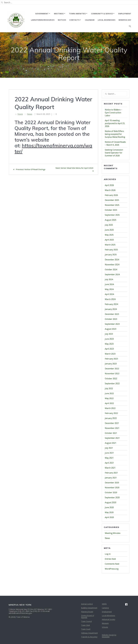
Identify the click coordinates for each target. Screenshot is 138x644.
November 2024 (112, 265)
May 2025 (109, 235)
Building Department (89, 608)
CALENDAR (90, 20)
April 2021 (109, 463)
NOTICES (62, 20)
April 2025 (109, 240)
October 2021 (111, 433)
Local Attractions (108, 616)
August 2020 (111, 502)
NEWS (104, 604)
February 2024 (111, 304)
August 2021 (111, 443)
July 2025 (109, 225)
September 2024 (112, 274)
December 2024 (112, 260)
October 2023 (111, 319)
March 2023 (110, 354)
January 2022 (111, 418)
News (30, 114)
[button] (130, 27)
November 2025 (112, 205)
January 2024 (111, 309)
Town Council (86, 621)
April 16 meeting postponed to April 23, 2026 (115, 123)
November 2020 (112, 488)
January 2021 (111, 478)
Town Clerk (86, 625)
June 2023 (109, 339)
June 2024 (109, 284)
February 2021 (111, 473)
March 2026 (110, 190)
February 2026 (111, 195)
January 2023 (111, 364)
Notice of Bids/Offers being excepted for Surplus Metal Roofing (115, 134)
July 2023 (109, 334)
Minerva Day (125, 20)
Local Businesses (107, 20)
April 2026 (109, 185)
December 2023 (112, 314)
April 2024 (109, 294)
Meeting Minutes (113, 533)
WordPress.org (112, 569)
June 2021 (109, 453)
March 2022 (110, 408)
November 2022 (112, 374)
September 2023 (112, 324)
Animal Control (87, 604)
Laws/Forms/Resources (43, 20)
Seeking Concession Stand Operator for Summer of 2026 (114, 153)
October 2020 (111, 493)
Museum (105, 623)
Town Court (86, 629)
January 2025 (111, 255)
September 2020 (112, 497)
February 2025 (111, 250)
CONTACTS (74, 20)
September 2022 (112, 383)
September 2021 (112, 438)
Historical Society (109, 619)
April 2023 (109, 349)
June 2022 (109, 393)
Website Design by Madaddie (109, 636)
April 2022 (109, 403)
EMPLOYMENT (125, 14)
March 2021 (110, 468)
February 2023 (111, 359)
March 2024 (110, 299)
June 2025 (109, 230)
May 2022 (109, 398)
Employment (107, 612)
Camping (105, 608)
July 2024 (109, 279)
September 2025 (112, 215)
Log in (108, 554)
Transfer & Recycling (89, 637)
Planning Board (87, 612)
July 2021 (109, 448)
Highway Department (89, 633)
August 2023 (111, 329)
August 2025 (111, 220)
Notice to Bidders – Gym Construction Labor (113, 113)
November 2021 (112, 428)
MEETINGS (59, 14)
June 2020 (109, 507)
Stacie (20, 114)
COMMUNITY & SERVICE (102, 14)
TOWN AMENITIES (77, 14)
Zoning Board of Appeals (88, 616)
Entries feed (110, 559)
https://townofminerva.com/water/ (53, 148)
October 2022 (111, 379)
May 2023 (109, 344)
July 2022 (109, 388)
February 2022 (111, 413)
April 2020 (109, 517)
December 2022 (112, 369)
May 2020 (109, 512)
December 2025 (112, 200)
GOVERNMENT (42, 14)
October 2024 (111, 269)
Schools (105, 627)
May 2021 (109, 458)
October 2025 (111, 210)
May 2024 (109, 289)
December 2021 (112, 423)
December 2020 (112, 483)
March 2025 (110, 245)
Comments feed (112, 564)
